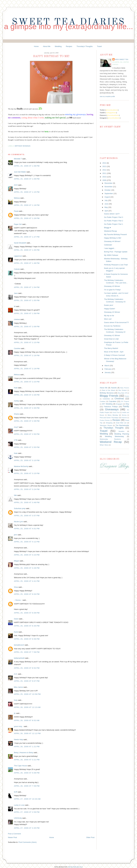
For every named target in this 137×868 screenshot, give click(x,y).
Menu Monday (113, 415)
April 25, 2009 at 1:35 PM (27, 250)
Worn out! (108, 319)
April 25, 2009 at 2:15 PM (27, 342)
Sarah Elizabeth (20, 243)
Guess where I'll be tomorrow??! (116, 322)
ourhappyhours (111, 113)
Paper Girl (18, 224)
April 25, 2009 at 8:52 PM (27, 668)
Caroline (17, 348)
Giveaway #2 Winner (112, 312)
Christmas (119, 399)
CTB (16, 440)
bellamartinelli (19, 658)
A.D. (16, 674)
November (109, 187)
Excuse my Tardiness (112, 326)
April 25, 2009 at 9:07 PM (27, 681)
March (107, 366)
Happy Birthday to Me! (113, 238)
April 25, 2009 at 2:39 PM (27, 421)
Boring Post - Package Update (116, 252)
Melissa (17, 198)
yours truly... (19, 726)
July (106, 200)
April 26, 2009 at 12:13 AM (27, 707)
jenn (16, 535)
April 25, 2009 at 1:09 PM (27, 179)
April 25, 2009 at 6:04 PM (27, 594)
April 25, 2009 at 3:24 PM (27, 489)
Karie (16, 632)
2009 (105, 180)
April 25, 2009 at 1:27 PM (27, 237)
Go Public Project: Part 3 (113, 217)
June (107, 204)
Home (36, 46)
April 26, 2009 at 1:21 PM (27, 747)
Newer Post (12, 837)
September (109, 193)
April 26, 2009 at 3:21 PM (27, 760)
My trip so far (109, 316)
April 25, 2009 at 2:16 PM (27, 355)
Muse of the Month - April (114, 352)
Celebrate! (108, 245)
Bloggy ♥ (107, 228)
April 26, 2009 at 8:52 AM (27, 720)
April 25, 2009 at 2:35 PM (27, 408)
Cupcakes (113, 401)
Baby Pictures (125, 388)
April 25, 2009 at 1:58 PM (27, 313)
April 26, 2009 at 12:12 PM (27, 733)
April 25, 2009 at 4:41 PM (27, 581)
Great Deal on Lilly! (111, 339)
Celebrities (106, 399)
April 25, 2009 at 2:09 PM (27, 327)
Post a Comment (14, 834)
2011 (105, 173)
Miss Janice (18, 687)
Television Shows (106, 425)
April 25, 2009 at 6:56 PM (27, 639)
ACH (16, 185)
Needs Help (18, 740)
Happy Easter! (109, 309)
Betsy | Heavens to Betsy (24, 753)
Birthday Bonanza (23, 146)
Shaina (17, 414)
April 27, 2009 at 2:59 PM (27, 812)
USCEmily (18, 818)
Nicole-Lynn (18, 522)
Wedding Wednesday (114, 436)
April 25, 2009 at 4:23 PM (27, 555)
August (107, 197)
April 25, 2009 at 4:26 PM (27, 568)
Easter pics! (109, 305)
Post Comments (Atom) (28, 842)
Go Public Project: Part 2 (113, 221)
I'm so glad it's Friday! (112, 290)
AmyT (16, 427)
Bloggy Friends (109, 396)
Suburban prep (20, 508)
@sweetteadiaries (112, 110)
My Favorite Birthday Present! (115, 234)
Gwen (16, 619)
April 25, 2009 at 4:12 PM (27, 542)
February (108, 369)
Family (126, 406)
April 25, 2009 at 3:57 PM (27, 516)
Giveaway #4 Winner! (112, 241)
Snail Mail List (121, 423)
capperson (18, 256)
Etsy (127, 404)
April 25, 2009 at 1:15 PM (27, 192)
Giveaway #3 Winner (112, 286)
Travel (99, 46)
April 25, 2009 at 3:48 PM (27, 502)
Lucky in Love (19, 805)
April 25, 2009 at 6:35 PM (27, 626)
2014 (105, 163)
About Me (47, 46)
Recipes (69, 46)
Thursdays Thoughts (114, 428)
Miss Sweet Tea (122, 59)
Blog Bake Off (122, 393)
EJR (16, 792)
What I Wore (104, 445)
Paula (16, 211)
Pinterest (124, 418)
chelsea (17, 319)
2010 (105, 177)
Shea (16, 587)
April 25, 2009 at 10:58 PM (27, 694)
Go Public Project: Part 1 (113, 224)
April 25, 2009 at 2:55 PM (27, 447)
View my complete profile (107, 97)
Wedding (58, 46)
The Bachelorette (122, 425)
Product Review (105, 420)
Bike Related (122, 390)
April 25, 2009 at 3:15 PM (27, 473)
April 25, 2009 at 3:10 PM (27, 460)
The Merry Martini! (111, 348)
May (106, 207)
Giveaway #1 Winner (112, 335)
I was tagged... (110, 248)
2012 (105, 170)
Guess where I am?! (112, 214)
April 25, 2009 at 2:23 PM (27, 382)
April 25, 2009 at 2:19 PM (27, 369)
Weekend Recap (110, 231)
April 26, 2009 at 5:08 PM (27, 773)
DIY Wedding (107, 404)
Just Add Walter (20, 172)
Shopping (109, 423)
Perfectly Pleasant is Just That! (116, 265)
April (107, 211)
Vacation (121, 431)
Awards (114, 388)
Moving (124, 415)
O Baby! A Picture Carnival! (114, 355)
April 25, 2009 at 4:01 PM (27, 529)
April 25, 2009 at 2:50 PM (27, 434)
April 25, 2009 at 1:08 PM (27, 166)
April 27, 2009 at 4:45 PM (27, 828)
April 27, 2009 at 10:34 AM (27, 799)
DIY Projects (125, 401)
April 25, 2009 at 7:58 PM (27, 652)
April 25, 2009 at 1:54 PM (27, 287)
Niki (15, 495)
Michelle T (18, 159)
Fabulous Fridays (111, 407)
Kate (16, 388)
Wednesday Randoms (110, 439)
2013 (105, 166)
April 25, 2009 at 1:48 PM (27, 263)
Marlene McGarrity (21, 466)
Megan (17, 561)
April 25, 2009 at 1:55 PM (27, 300)
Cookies (103, 401)
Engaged (119, 404)
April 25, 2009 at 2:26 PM (27, 395)
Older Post (90, 837)
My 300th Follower (111, 255)
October (108, 190)
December (109, 183)
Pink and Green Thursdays (109, 418)
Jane (16, 293)
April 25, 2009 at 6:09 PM (27, 613)
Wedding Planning (122, 434)
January (108, 372)
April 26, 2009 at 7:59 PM (27, 786)
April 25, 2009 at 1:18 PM (27, 205)
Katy (16, 700)
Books (127, 396)
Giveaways (112, 409)
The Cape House (20, 766)
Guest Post (116, 413)
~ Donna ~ (18, 600)
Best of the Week (109, 390)
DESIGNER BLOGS (75, 867)
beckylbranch (19, 645)
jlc (15, 713)
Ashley (17, 401)
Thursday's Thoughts (85, 46)
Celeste (17, 269)
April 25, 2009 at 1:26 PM (27, 218)
